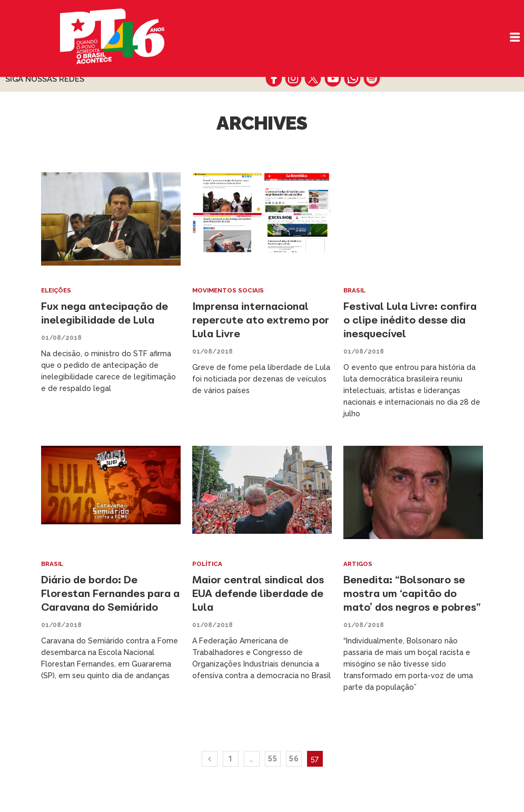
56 (294, 772)
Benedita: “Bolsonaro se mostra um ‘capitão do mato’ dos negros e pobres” (407, 600)
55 (273, 772)
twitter (313, 79)
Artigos (358, 564)
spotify (372, 79)
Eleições (58, 290)
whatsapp (352, 79)
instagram (294, 79)
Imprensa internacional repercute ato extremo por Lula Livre (261, 320)
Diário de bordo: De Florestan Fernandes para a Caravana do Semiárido (109, 593)
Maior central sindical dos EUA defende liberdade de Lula (261, 593)
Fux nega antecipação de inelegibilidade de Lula (107, 313)
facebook (274, 79)
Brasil (355, 290)
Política (208, 564)
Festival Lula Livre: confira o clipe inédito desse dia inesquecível (413, 320)
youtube (333, 79)
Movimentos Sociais (230, 290)
